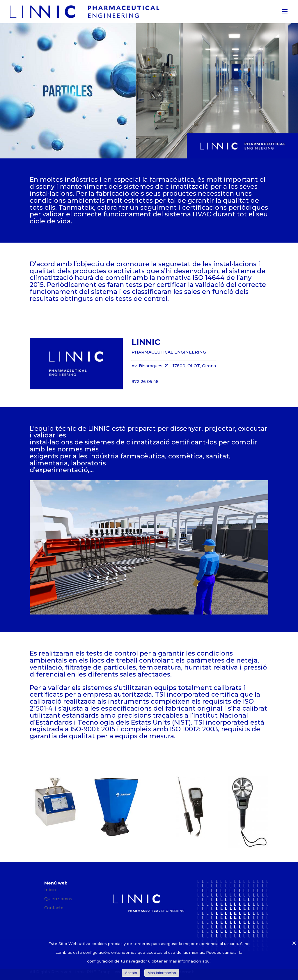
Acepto (131, 973)
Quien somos (58, 899)
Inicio (50, 890)
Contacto (54, 908)
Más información (162, 973)
